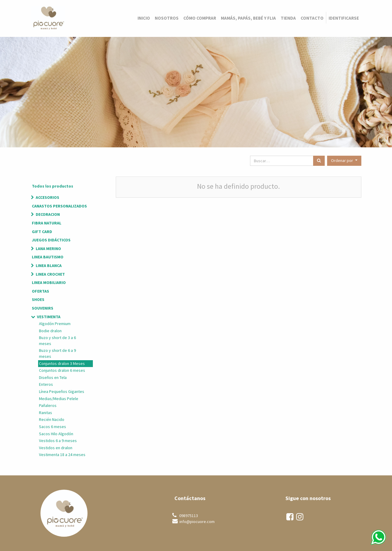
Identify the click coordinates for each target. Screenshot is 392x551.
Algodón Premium (55, 324)
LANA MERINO (48, 249)
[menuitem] (144, 18)
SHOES (38, 299)
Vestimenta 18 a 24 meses (62, 455)
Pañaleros (48, 405)
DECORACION (48, 214)
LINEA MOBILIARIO (49, 282)
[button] (344, 161)
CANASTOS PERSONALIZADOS (59, 206)
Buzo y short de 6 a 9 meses (57, 353)
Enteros (46, 384)
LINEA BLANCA (49, 266)
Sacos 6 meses (53, 427)
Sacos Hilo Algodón (56, 434)
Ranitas (46, 413)
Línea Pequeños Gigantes (62, 391)
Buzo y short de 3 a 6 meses (57, 341)
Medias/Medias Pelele (59, 399)
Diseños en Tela (53, 377)
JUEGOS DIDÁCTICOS (51, 240)
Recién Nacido (52, 419)
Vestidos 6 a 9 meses (58, 441)
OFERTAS (40, 291)
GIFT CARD (42, 232)
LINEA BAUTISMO (48, 257)
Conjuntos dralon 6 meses (62, 370)
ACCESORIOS (47, 197)
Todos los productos (53, 186)
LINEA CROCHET (50, 274)
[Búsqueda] (319, 161)
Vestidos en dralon (56, 448)
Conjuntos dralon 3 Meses (62, 363)
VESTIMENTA (49, 317)
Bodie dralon (50, 331)
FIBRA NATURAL (47, 223)
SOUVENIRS (43, 308)
